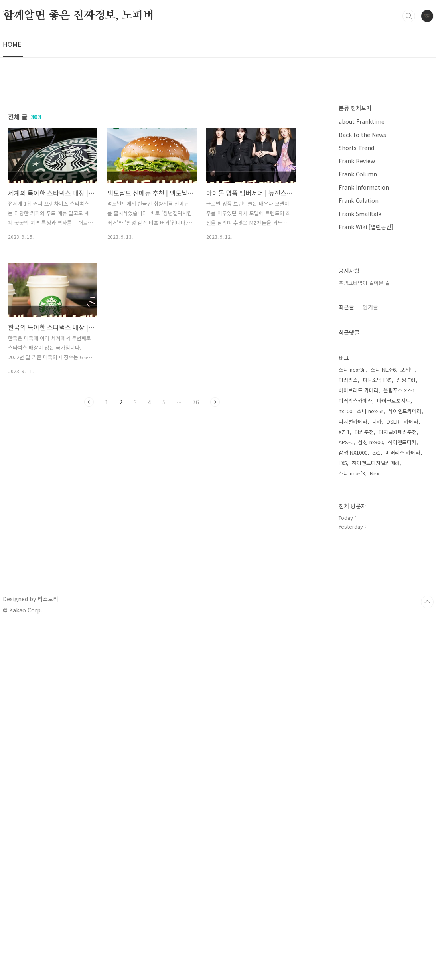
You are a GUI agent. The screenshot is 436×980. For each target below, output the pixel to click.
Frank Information (364, 539)
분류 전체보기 (355, 459)
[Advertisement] (218, 114)
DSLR (393, 773)
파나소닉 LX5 (377, 731)
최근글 (346, 658)
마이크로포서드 (394, 752)
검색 (409, 16)
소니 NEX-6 (383, 721)
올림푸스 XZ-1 (399, 741)
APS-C (346, 793)
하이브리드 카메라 (359, 741)
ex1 (376, 804)
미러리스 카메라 (403, 804)
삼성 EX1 (406, 731)
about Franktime (362, 473)
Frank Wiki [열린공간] (366, 578)
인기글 (370, 658)
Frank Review (357, 512)
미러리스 (348, 731)
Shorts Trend (356, 499)
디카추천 (364, 783)
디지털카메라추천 (398, 783)
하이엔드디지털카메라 (376, 814)
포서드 (408, 721)
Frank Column (358, 525)
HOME (12, 44)
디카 (377, 773)
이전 (89, 626)
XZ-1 (344, 783)
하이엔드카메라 (405, 762)
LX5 (343, 814)
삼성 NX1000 (353, 804)
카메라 (411, 773)
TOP (427, 953)
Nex (374, 825)
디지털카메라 (353, 773)
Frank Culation (359, 552)
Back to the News (362, 486)
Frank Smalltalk (360, 565)
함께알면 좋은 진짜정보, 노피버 (79, 16)
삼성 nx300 (371, 793)
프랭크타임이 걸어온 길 (364, 634)
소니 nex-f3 (352, 825)
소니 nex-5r (370, 762)
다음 (215, 626)
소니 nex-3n (352, 721)
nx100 (345, 762)
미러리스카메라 (355, 752)
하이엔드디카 (402, 793)
